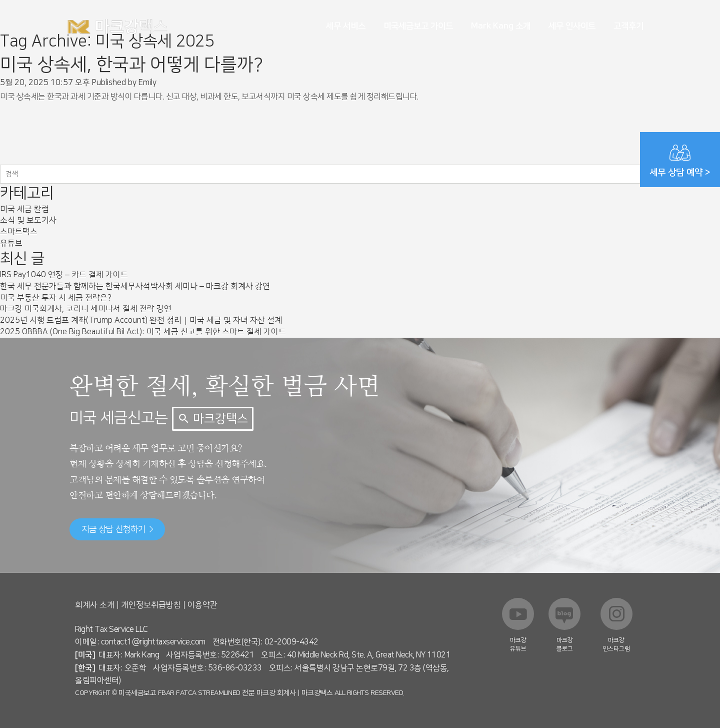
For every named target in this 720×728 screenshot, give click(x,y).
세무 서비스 (346, 26)
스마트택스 (19, 232)
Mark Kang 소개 (501, 26)
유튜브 (11, 243)
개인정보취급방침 (151, 605)
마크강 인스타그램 (616, 644)
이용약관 (202, 605)
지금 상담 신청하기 (117, 529)
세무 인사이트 (572, 26)
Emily (147, 83)
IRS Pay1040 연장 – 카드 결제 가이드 (64, 275)
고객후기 (628, 26)
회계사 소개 (95, 605)
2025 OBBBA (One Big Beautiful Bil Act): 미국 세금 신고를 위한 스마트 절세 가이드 (143, 332)
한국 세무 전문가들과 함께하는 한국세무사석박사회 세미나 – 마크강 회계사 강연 (135, 286)
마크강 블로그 (565, 644)
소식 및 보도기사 (28, 220)
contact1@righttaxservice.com (153, 642)
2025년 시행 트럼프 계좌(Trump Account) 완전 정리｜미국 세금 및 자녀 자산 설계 (141, 320)
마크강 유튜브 (518, 644)
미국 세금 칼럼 (24, 209)
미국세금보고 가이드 (418, 26)
